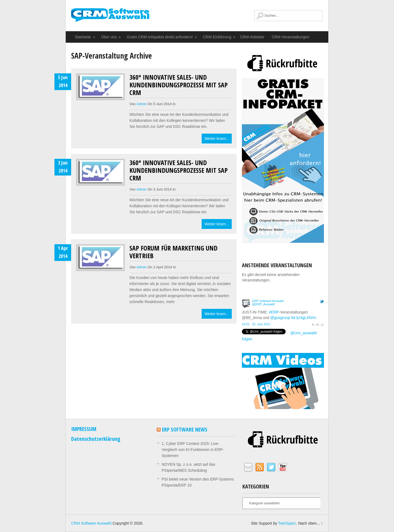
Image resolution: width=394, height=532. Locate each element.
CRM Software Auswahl (110, 18)
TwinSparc (287, 523)
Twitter (271, 467)
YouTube (283, 467)
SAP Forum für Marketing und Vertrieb (173, 252)
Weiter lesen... (217, 139)
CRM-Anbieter (252, 37)
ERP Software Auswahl (268, 301)
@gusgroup (280, 318)
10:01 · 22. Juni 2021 (256, 324)
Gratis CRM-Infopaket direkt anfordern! (162, 37)
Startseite (85, 37)
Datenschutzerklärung (96, 439)
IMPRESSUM (84, 429)
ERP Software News (185, 429)
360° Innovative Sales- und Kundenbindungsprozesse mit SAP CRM (179, 85)
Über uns (111, 37)
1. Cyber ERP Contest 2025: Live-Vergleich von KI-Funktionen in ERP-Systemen (193, 450)
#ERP (274, 312)
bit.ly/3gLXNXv (304, 318)
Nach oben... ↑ (311, 523)
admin (142, 104)
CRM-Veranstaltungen (291, 37)
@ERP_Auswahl (264, 304)
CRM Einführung (219, 37)
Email (248, 467)
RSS (260, 467)
